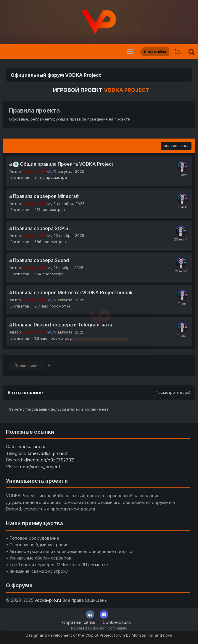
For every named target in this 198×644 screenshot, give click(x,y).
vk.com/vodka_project (37, 467)
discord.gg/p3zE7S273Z (49, 460)
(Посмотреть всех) (172, 392)
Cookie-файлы (117, 622)
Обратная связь (79, 622)
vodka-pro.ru (32, 447)
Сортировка (176, 146)
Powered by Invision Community (99, 628)
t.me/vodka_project (48, 453)
